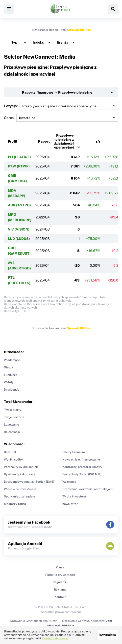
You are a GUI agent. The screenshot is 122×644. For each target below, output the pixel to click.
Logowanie (12, 425)
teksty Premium (73, 452)
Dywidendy (12, 390)
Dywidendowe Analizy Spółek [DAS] (29, 482)
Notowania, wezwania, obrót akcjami (88, 489)
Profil (13, 141)
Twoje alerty (13, 410)
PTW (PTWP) (19, 166)
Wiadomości (12, 360)
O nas (60, 567)
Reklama (60, 590)
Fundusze (11, 375)
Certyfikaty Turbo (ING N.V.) (82, 474)
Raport (44, 141)
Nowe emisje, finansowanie (81, 460)
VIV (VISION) (19, 229)
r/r (98, 141)
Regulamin (60, 582)
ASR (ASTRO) (19, 205)
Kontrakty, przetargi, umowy (82, 467)
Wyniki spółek (14, 460)
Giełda (9, 367)
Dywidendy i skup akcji (20, 474)
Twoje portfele (14, 417)
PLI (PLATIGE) (19, 157)
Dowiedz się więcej (55, 638)
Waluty (9, 382)
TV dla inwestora (74, 496)
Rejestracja (12, 432)
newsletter (70, 504)
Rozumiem (107, 635)
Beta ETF (10, 452)
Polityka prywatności (60, 575)
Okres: (61, 118)
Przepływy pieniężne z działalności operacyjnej (64, 141)
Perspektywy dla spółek (21, 467)
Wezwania (69, 482)
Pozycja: (61, 106)
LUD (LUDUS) (19, 239)
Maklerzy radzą (15, 504)
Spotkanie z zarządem (19, 496)
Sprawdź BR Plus (79, 30)
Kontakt (60, 597)
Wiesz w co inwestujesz (20, 489)
